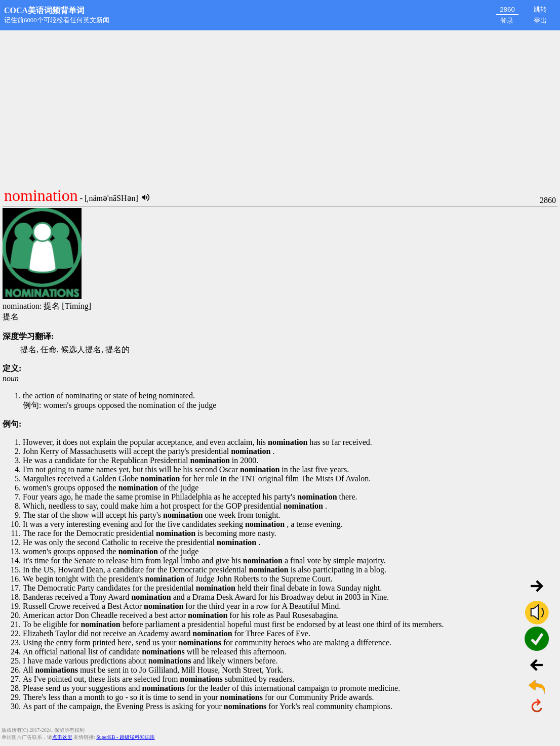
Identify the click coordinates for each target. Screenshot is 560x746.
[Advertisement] (280, 106)
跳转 (540, 9)
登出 (540, 20)
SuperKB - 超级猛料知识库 (126, 737)
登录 (507, 20)
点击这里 (62, 737)
